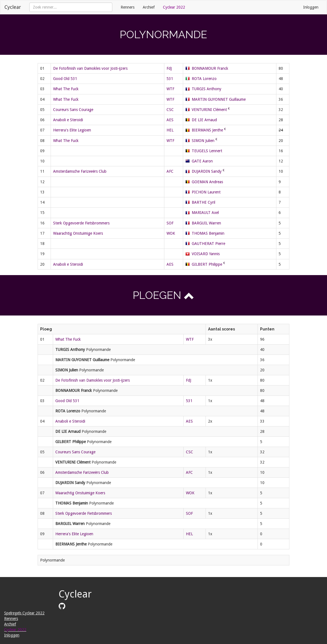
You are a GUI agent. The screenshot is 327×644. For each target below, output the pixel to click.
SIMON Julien (203, 141)
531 (170, 79)
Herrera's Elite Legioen (72, 130)
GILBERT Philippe (207, 264)
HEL (170, 130)
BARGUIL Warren (206, 223)
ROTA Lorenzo (204, 79)
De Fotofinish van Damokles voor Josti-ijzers (90, 68)
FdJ (169, 68)
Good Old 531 (65, 79)
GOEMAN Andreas (207, 182)
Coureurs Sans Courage (73, 110)
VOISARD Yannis (206, 254)
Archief (149, 7)
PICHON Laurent (206, 192)
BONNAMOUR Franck (210, 68)
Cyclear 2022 (174, 7)
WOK (171, 233)
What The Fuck (66, 89)
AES (170, 120)
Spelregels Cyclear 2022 (24, 613)
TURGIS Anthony (207, 89)
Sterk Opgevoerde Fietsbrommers (81, 223)
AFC (170, 171)
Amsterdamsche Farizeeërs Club (80, 171)
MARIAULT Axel (205, 213)
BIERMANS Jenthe (207, 130)
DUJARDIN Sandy (207, 171)
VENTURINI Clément (209, 110)
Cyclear (13, 7)
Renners (128, 7)
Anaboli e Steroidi (68, 120)
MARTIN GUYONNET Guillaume (219, 99)
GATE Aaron (202, 161)
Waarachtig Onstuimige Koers (78, 233)
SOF (170, 223)
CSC (170, 110)
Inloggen (311, 7)
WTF (170, 89)
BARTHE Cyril (203, 202)
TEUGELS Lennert (207, 151)
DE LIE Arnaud (204, 120)
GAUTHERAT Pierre (208, 244)
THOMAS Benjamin (208, 233)
